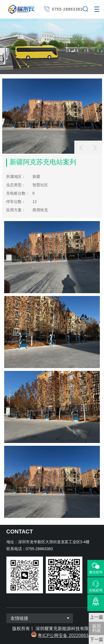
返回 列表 (97, 628)
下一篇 (97, 639)
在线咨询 (96, 590)
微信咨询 (96, 572)
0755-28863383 (67, 9)
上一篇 (97, 617)
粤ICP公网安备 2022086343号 (68, 636)
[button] (95, 148)
